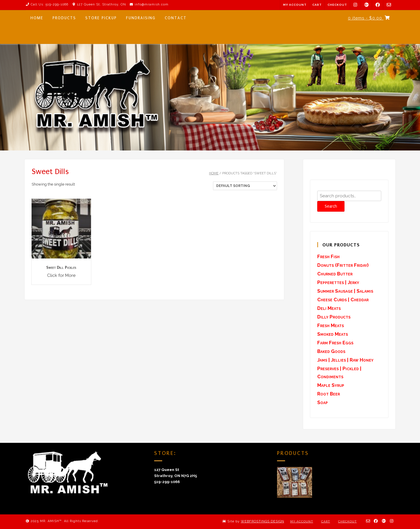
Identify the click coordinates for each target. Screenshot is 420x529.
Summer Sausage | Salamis (345, 291)
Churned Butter (335, 274)
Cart (317, 5)
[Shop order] (245, 186)
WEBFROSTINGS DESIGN (263, 521)
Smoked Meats (333, 334)
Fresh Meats (331, 325)
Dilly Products (334, 317)
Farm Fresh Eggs (335, 343)
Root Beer (329, 394)
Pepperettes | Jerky (338, 282)
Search (331, 206)
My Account (295, 5)
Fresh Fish (328, 256)
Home (214, 173)
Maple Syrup (331, 385)
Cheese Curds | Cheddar (343, 300)
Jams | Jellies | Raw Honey (345, 360)
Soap (323, 402)
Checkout (337, 5)
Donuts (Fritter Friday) (343, 265)
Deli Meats (329, 308)
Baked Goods (331, 351)
